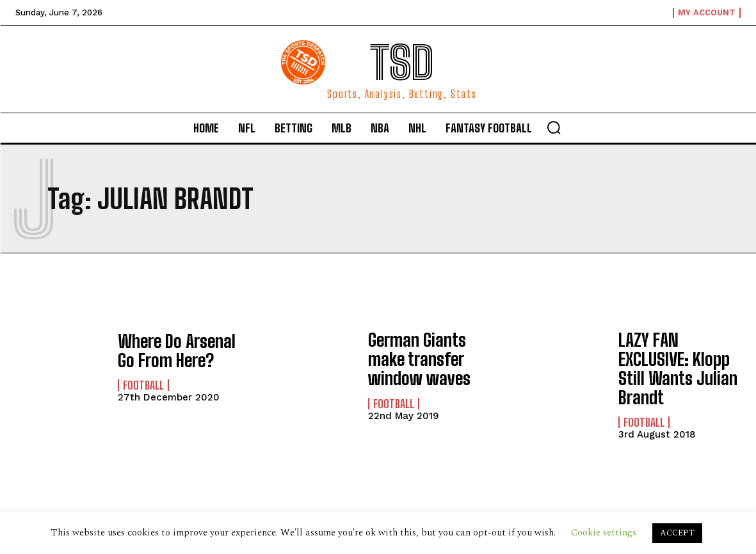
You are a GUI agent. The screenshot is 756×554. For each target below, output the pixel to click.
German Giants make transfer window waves (413, 356)
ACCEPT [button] (677, 533)
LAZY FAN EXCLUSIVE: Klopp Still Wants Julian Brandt (679, 356)
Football (143, 383)
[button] (554, 127)
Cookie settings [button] (604, 533)
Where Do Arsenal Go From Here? (171, 350)
